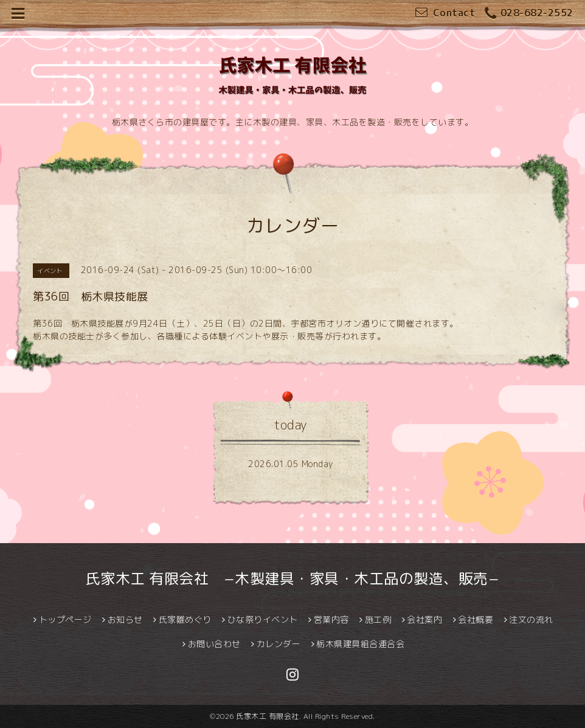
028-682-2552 (529, 14)
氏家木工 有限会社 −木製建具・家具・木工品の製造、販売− (293, 578)
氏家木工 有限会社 (268, 716)
